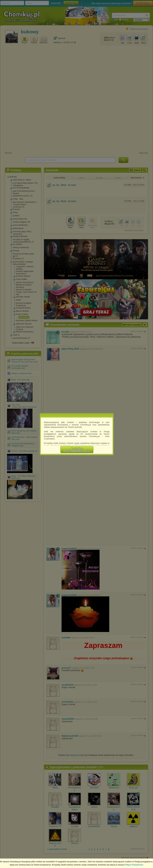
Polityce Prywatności (134, 865)
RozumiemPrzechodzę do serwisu (77, 450)
